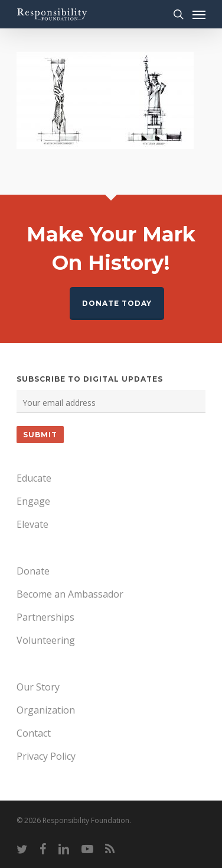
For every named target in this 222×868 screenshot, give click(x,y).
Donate (33, 571)
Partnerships (45, 617)
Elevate (32, 524)
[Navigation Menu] (199, 14)
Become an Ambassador (70, 594)
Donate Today (117, 303)
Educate (34, 478)
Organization (46, 710)
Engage (33, 501)
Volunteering (46, 640)
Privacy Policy (46, 756)
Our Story (38, 687)
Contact (34, 733)
